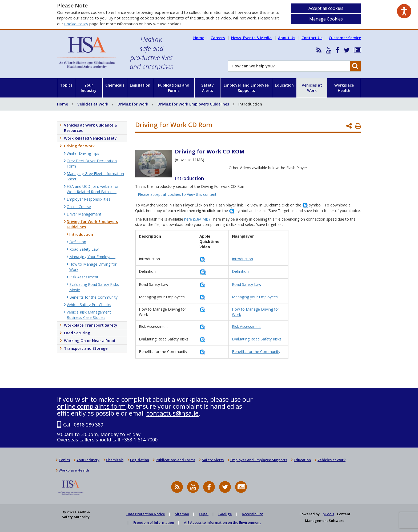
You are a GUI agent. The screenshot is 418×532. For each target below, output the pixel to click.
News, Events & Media (251, 38)
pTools (328, 514)
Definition (240, 271)
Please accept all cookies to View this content (177, 194)
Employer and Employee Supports (246, 88)
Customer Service (345, 38)
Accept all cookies (326, 8)
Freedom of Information (154, 522)
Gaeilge (225, 514)
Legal (204, 514)
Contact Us (312, 38)
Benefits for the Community (256, 352)
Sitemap (182, 514)
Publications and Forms (174, 88)
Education (284, 85)
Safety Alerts (208, 88)
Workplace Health (344, 88)
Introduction (242, 259)
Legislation (140, 85)
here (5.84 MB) (197, 219)
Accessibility (252, 514)
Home (199, 38)
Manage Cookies (326, 19)
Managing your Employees (255, 297)
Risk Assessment (246, 326)
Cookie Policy (76, 24)
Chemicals (115, 85)
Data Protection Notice (146, 514)
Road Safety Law (247, 284)
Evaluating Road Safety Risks (257, 339)
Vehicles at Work (312, 88)
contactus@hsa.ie (172, 413)
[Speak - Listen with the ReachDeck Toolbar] (404, 11)
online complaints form (91, 406)
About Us (287, 38)
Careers (218, 38)
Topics (66, 85)
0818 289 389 (89, 425)
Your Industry (89, 88)
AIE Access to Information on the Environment (222, 522)
